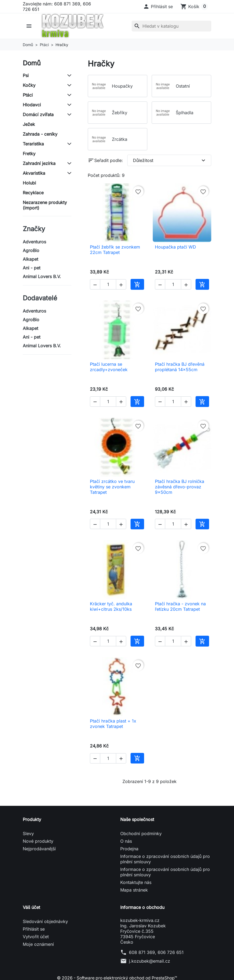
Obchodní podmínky (141, 833)
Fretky (29, 154)
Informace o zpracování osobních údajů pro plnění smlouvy (165, 859)
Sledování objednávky (45, 921)
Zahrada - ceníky (40, 134)
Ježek (29, 124)
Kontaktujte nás (136, 882)
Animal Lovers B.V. (42, 276)
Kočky (29, 85)
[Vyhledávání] (171, 26)
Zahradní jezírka (39, 163)
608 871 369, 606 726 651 (156, 952)
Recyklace (33, 193)
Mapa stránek (134, 890)
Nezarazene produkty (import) (45, 205)
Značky (34, 229)
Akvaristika (34, 173)
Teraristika (33, 144)
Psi (26, 75)
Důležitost (170, 160)
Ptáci (28, 95)
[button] (158, 7)
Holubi (29, 183)
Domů (32, 63)
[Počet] (108, 284)
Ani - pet (32, 268)
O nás (126, 841)
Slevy (28, 833)
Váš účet (31, 907)
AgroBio (31, 250)
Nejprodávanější (39, 849)
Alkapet (30, 259)
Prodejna (129, 849)
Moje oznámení (38, 944)
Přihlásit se (34, 929)
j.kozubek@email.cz (149, 961)
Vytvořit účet (36, 937)
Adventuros (34, 242)
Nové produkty (38, 841)
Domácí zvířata (38, 114)
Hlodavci (32, 105)
